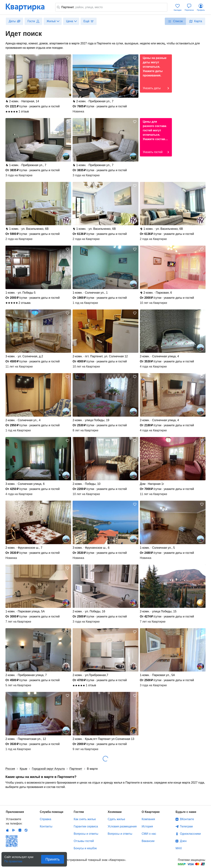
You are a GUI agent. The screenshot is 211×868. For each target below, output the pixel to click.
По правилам (13, 860)
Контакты (46, 826)
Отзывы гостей (84, 841)
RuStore (26, 830)
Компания (148, 819)
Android (14, 830)
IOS (7, 830)
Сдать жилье (116, 819)
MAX (179, 848)
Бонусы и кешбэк (85, 848)
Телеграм (186, 826)
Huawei (20, 830)
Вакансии (148, 841)
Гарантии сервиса (86, 826)
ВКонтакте (187, 819)
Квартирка (28, 7)
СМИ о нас (149, 834)
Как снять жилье (85, 819)
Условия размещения (122, 826)
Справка (46, 819)
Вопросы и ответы (86, 834)
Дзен (183, 841)
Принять (53, 859)
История (147, 826)
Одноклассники (190, 834)
